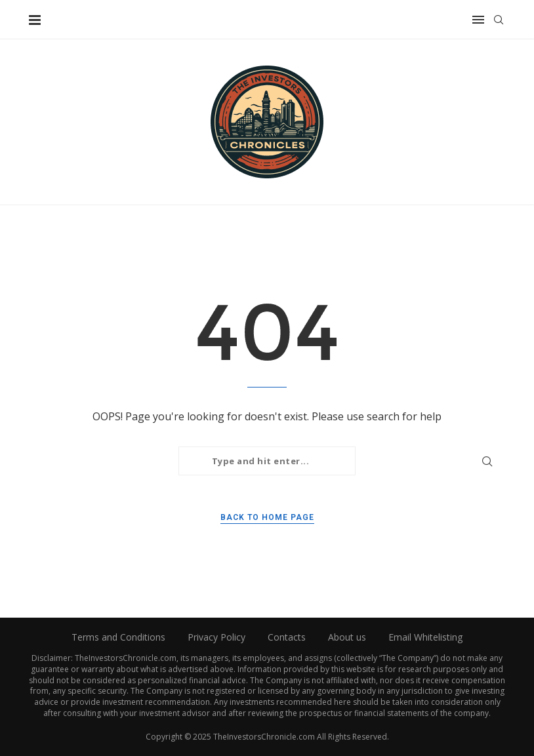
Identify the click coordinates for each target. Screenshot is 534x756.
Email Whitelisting (425, 637)
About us (347, 637)
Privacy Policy (216, 637)
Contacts (287, 637)
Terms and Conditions (118, 637)
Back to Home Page (267, 517)
